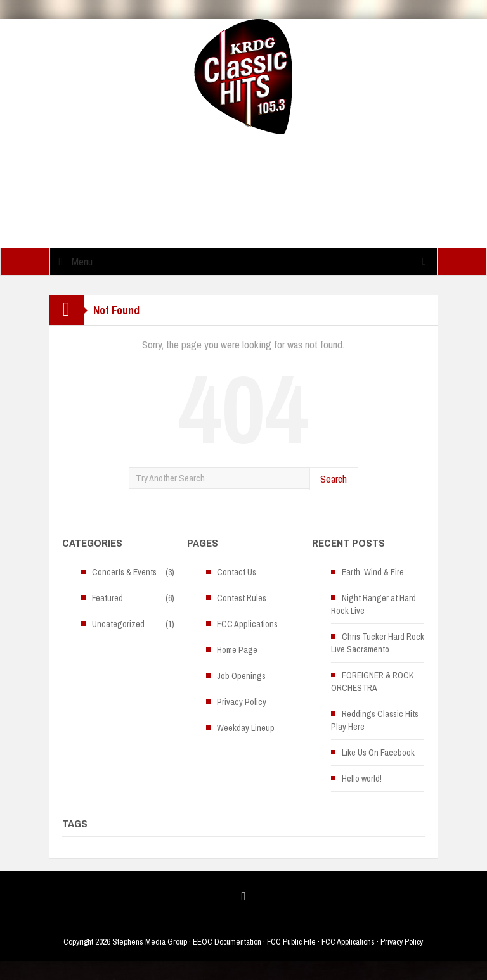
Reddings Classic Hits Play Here (375, 720)
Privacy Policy (242, 702)
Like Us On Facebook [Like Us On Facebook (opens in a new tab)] (378, 753)
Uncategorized (118, 624)
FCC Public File (291, 942)
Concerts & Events (124, 572)
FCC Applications (247, 624)
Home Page (237, 650)
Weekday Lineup (246, 728)
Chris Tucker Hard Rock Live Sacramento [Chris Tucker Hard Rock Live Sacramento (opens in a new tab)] (378, 643)
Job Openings (241, 676)
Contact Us (237, 572)
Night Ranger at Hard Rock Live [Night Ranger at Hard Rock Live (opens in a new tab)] (373, 604)
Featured (107, 598)
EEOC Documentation (227, 942)
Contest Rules (242, 598)
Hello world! (362, 779)
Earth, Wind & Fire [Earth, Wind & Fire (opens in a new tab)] (373, 572)
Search (334, 479)
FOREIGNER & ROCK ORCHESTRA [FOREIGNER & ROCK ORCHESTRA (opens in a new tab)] (372, 682)
